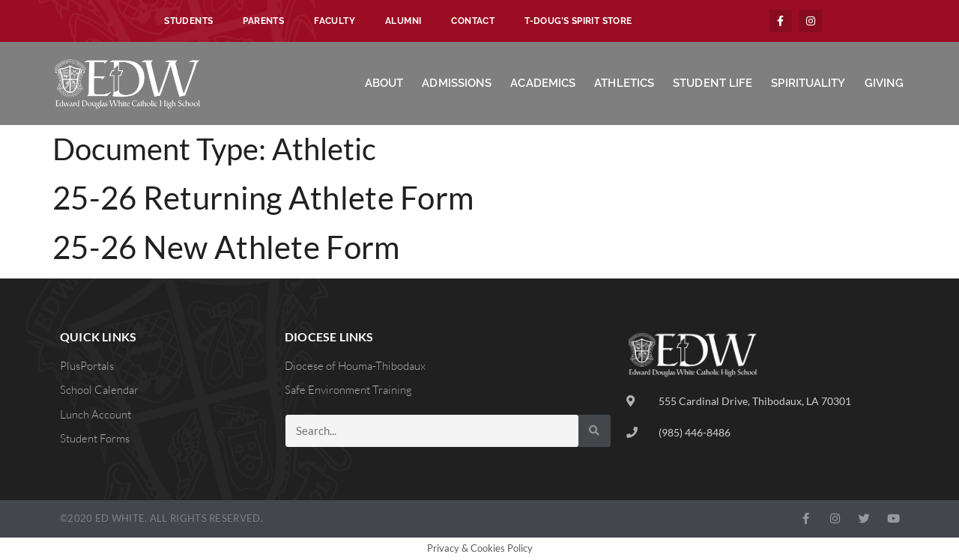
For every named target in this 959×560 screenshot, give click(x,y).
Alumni (403, 21)
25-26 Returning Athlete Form (263, 198)
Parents (263, 21)
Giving (884, 83)
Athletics (624, 83)
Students (188, 21)
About (384, 83)
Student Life (713, 83)
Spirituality (808, 83)
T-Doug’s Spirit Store (578, 21)
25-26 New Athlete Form (226, 247)
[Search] (595, 431)
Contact (473, 21)
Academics (543, 83)
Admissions (457, 83)
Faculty (335, 21)
